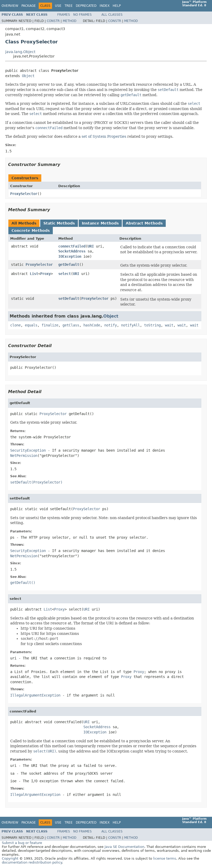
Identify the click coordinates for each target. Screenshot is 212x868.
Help (117, 6)
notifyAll (130, 325)
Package (29, 6)
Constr (53, 21)
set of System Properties (104, 136)
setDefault (69, 298)
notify (111, 325)
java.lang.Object (20, 52)
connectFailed (72, 246)
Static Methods (59, 223)
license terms (165, 858)
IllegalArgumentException (35, 695)
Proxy (45, 274)
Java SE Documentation (124, 847)
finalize (50, 325)
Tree (69, 6)
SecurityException (28, 450)
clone (15, 325)
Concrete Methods (31, 231)
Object (28, 76)
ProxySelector (24, 194)
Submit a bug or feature (22, 843)
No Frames (82, 15)
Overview (10, 6)
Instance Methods (100, 223)
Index (105, 6)
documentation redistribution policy (32, 862)
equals (31, 325)
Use (58, 6)
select (65, 274)
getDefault (69, 265)
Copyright (10, 858)
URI (91, 246)
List (34, 274)
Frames (64, 15)
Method (70, 21)
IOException (70, 256)
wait (169, 325)
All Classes (112, 15)
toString (152, 325)
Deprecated (86, 6)
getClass (71, 325)
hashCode (92, 325)
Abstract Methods (144, 223)
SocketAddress (72, 251)
